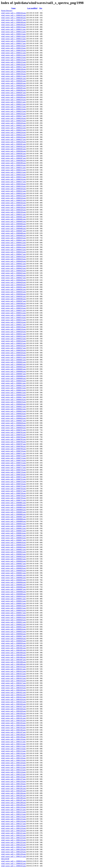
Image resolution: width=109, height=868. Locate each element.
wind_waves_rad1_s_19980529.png (13, 353)
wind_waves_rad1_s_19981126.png (13, 777)
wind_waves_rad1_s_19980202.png (13, 81)
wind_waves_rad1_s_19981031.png (13, 716)
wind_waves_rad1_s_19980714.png (13, 460)
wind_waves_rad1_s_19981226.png (13, 845)
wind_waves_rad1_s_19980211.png (13, 102)
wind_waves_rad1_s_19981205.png (13, 796)
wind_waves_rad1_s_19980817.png (13, 540)
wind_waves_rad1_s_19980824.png (13, 557)
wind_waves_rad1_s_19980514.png (13, 318)
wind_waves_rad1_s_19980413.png (13, 245)
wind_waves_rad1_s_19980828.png (13, 566)
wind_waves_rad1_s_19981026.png (13, 704)
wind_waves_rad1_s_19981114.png (13, 749)
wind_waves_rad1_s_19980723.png (13, 482)
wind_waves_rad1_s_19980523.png (13, 339)
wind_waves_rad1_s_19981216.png (13, 821)
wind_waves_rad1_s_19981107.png (13, 732)
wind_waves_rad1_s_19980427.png (13, 278)
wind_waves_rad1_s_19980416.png (13, 252)
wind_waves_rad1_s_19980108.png (13, 22)
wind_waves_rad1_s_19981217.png (13, 824)
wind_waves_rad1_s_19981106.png (13, 730)
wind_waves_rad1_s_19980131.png (13, 76)
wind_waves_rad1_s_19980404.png (13, 224)
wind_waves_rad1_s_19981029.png (13, 711)
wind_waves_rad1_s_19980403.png (13, 221)
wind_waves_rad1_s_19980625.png (13, 416)
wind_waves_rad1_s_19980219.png (13, 121)
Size (41, 8)
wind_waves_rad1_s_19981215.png (13, 819)
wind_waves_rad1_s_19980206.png (13, 90)
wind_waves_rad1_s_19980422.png (13, 266)
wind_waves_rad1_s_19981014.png (13, 676)
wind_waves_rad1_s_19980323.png (13, 196)
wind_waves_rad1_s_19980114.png (13, 36)
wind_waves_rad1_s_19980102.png (13, 863)
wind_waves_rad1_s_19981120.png (13, 763)
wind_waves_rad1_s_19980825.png (13, 559)
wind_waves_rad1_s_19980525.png (13, 343)
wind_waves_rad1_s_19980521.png (13, 334)
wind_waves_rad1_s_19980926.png (13, 634)
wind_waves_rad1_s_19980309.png (13, 163)
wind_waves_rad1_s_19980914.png (13, 606)
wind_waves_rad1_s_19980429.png (13, 282)
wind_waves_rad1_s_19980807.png (13, 517)
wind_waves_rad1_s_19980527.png (13, 348)
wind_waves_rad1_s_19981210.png (13, 807)
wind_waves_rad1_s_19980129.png (13, 72)
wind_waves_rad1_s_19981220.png (13, 831)
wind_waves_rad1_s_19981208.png (13, 803)
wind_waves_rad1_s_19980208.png (13, 95)
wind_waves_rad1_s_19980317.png (13, 182)
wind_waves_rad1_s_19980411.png (13, 240)
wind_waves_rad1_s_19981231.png (13, 856)
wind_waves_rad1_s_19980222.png (13, 128)
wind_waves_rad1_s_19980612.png (13, 385)
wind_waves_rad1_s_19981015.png (13, 678)
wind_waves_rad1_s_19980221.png (13, 125)
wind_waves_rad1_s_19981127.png (13, 779)
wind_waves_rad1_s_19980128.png (13, 69)
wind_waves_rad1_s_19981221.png (13, 833)
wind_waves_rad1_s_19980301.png (13, 144)
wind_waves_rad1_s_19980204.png (13, 86)
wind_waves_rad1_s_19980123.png (13, 57)
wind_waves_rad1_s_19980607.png (13, 374)
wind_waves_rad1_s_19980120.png (13, 50)
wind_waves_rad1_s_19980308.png (13, 161)
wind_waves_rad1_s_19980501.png (13, 287)
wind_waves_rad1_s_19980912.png (13, 601)
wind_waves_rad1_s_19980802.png (13, 505)
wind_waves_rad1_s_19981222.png (13, 835)
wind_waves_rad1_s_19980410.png (13, 238)
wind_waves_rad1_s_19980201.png (13, 79)
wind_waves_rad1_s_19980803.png (13, 507)
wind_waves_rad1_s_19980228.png (13, 142)
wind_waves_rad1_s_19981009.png (13, 664)
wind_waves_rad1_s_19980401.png (13, 217)
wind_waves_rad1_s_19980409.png (13, 236)
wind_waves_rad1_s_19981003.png (13, 650)
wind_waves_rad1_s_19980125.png (13, 62)
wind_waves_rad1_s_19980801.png (13, 503)
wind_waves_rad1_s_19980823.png (13, 554)
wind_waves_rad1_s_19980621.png (13, 407)
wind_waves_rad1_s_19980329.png (13, 210)
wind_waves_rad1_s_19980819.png (13, 545)
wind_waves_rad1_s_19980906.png (13, 587)
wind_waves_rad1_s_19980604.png (13, 367)
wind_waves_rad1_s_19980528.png (13, 350)
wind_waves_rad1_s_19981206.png (13, 798)
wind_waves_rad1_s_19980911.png (13, 599)
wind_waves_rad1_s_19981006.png (13, 657)
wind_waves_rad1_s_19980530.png (13, 355)
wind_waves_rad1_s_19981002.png (13, 648)
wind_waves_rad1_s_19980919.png (13, 617)
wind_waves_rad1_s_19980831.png (13, 573)
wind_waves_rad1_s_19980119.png (13, 48)
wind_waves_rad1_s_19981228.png (13, 849)
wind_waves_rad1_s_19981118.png (13, 758)
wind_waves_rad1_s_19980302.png (13, 146)
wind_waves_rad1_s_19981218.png (13, 826)
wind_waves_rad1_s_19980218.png (13, 118)
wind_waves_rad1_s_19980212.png (13, 104)
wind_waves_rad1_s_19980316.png (13, 179)
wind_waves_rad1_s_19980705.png (13, 439)
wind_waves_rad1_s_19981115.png (13, 751)
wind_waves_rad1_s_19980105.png (13, 15)
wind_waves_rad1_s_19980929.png (13, 641)
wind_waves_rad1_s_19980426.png (13, 275)
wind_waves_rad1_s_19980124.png (13, 60)
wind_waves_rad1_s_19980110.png (13, 27)
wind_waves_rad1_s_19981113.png (13, 746)
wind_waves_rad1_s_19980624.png (13, 414)
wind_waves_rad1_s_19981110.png (13, 739)
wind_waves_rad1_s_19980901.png (13, 575)
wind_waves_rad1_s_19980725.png (13, 486)
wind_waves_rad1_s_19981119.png (13, 760)
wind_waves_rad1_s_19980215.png (13, 111)
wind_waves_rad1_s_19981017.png (13, 683)
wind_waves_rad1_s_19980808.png (13, 519)
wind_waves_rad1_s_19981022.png (13, 695)
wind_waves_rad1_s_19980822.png (13, 552)
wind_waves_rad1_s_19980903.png (13, 580)
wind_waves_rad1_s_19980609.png (13, 378)
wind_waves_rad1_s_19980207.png (13, 93)
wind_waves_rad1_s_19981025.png (13, 702)
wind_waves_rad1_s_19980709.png (13, 449)
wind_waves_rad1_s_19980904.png (13, 582)
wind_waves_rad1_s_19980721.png (13, 477)
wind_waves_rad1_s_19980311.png (13, 168)
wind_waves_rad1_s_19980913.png (13, 603)
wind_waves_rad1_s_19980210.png (13, 100)
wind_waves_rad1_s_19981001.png (13, 646)
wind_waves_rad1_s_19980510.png (13, 308)
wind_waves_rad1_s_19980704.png (13, 437)
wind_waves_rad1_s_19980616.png (13, 395)
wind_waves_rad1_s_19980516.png (13, 322)
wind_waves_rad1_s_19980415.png (13, 250)
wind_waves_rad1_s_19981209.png (13, 805)
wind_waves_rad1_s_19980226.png (13, 137)
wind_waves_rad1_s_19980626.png (13, 418)
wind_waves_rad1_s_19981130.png (13, 784)
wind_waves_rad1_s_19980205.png (13, 88)
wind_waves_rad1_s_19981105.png (13, 728)
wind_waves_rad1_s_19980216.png (13, 114)
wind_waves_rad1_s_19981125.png (13, 774)
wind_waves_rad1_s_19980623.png (13, 411)
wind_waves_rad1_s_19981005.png (13, 655)
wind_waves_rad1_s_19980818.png (13, 542)
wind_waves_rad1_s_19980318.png (13, 184)
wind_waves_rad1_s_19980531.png (13, 357)
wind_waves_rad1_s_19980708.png (13, 446)
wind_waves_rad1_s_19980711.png (13, 453)
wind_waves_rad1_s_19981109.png (13, 737)
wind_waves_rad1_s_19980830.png (13, 571)
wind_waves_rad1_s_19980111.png (13, 29)
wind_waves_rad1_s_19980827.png (13, 564)
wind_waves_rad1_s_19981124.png (13, 772)
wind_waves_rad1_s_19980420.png (13, 261)
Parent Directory (7, 11)
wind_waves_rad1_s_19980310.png (13, 165)
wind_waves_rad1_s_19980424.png (13, 271)
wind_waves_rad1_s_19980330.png (13, 212)
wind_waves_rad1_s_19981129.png (13, 781)
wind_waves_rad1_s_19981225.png (13, 842)
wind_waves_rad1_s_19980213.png (13, 107)
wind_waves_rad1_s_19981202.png (13, 788)
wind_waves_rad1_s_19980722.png (13, 479)
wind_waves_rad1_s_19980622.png (13, 409)
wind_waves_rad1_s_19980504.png (13, 294)
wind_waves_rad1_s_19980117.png (13, 43)
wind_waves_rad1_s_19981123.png (13, 770)
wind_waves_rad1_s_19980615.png (13, 393)
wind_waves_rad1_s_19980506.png (13, 299)
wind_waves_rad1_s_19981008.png (13, 662)
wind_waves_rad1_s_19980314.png (13, 175)
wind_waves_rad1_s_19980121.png (13, 53)
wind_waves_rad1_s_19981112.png (13, 744)
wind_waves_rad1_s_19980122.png (13, 55)
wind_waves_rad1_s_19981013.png (13, 674)
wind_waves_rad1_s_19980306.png (13, 156)
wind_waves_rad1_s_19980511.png (13, 311)
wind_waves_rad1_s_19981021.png (13, 692)
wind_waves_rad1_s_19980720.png (13, 475)
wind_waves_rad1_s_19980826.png (13, 561)
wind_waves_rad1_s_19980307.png (13, 158)
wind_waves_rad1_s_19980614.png (13, 390)
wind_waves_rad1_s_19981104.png (13, 725)
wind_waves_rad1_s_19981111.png (13, 742)
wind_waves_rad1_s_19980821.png (13, 550)
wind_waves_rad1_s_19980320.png (13, 189)
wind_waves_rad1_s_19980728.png (13, 493)
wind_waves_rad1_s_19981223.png (13, 838)
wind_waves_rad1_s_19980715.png (13, 463)
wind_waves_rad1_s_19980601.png (13, 360)
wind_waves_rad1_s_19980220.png (13, 123)
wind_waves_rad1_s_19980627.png (13, 421)
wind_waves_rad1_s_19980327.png (13, 205)
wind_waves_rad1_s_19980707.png (13, 444)
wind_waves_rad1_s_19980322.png (13, 193)
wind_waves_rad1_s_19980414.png (13, 247)
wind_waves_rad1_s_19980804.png (13, 510)
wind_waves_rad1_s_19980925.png (13, 632)
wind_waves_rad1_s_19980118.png (13, 46)
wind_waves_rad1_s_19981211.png (13, 810)
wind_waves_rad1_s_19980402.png (13, 219)
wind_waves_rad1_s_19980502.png (13, 289)
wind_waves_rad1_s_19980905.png (13, 585)
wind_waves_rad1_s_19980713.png (13, 458)
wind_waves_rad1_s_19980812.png (13, 528)
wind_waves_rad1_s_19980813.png (13, 531)
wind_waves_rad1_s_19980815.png (13, 535)
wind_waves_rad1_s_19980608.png (13, 376)
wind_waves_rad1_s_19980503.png (13, 292)
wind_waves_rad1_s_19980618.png (13, 400)
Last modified (32, 8)
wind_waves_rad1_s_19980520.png (13, 332)
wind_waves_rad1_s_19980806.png (13, 514)
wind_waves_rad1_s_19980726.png (13, 489)
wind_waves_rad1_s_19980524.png (13, 341)
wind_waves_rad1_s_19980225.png (13, 135)
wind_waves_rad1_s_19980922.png (13, 624)
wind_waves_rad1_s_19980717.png (13, 467)
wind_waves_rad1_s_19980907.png (13, 589)
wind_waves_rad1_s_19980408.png (13, 233)
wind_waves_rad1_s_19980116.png (13, 41)
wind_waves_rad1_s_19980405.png (13, 226)
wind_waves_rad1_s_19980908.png (13, 592)
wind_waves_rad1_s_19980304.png (13, 151)
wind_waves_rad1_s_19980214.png (13, 109)
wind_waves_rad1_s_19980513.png (13, 315)
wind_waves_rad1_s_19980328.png (13, 207)
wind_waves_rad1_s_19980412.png (13, 243)
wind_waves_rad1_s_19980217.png (13, 116)
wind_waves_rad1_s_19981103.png (13, 723)
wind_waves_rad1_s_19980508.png (13, 303)
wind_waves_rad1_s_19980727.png (13, 491)
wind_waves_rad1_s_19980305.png (13, 154)
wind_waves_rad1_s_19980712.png (13, 456)
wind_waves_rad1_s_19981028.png (13, 709)
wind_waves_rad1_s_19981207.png (13, 800)
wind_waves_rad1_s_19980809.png (13, 521)
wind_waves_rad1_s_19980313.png (13, 172)
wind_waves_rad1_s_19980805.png (13, 512)
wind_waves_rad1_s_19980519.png (13, 329)
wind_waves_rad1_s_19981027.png (13, 706)
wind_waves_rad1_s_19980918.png (13, 615)
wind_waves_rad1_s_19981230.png (13, 854)
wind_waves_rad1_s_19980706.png (13, 442)
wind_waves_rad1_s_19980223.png (13, 130)
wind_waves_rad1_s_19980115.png (13, 39)
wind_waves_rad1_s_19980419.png (13, 259)
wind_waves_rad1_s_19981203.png (13, 791)
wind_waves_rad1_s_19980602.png (13, 362)
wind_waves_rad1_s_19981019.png (13, 688)
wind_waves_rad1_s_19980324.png (13, 198)
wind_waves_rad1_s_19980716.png (13, 465)
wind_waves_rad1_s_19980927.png (13, 636)
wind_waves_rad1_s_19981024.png (13, 699)
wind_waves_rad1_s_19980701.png (13, 430)
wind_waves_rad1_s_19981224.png (13, 840)
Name (13, 8)
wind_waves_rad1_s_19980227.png (13, 139)
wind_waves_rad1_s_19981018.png (13, 685)
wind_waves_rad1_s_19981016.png (13, 681)
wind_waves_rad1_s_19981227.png (13, 847)
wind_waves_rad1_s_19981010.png (13, 667)
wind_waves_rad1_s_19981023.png (13, 697)
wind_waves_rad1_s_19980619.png (13, 402)
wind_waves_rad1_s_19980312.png (13, 170)
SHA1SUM (5, 859)
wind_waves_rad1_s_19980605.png (13, 369)
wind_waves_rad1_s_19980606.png (13, 371)
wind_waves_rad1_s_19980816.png (13, 538)
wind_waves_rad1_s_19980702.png (13, 432)
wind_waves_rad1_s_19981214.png (13, 817)
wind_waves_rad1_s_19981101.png (13, 718)
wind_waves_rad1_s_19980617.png (13, 397)
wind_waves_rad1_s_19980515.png (13, 320)
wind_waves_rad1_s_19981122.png (13, 767)
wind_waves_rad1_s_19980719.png (13, 472)
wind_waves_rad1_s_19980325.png (13, 200)
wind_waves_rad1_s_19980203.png (13, 83)
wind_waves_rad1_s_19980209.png (13, 97)
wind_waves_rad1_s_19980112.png (13, 32)
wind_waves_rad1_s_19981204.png (13, 793)
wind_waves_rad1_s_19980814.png (13, 533)
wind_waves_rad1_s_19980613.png (13, 388)
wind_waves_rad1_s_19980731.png (13, 500)
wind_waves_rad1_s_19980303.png (13, 149)
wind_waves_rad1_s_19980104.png (13, 13)
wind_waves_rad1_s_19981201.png (13, 786)
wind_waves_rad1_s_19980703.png (13, 435)
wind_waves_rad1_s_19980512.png (13, 313)
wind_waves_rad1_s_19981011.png (13, 669)
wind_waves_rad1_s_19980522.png (13, 336)
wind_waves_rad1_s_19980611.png (13, 383)
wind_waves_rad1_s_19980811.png (13, 526)
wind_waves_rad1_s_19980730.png (13, 498)
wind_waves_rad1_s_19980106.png (13, 18)
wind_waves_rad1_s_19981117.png (13, 756)
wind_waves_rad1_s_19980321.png (13, 191)
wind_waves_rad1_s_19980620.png (13, 404)
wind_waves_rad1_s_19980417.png (13, 254)
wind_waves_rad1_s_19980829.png (13, 568)
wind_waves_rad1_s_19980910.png (13, 596)
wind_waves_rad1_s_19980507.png (13, 301)
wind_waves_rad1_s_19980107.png (13, 20)
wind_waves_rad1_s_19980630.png (13, 428)
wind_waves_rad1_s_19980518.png (13, 327)
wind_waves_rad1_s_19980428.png (13, 280)
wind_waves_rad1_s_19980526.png (13, 346)
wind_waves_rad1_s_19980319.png (13, 186)
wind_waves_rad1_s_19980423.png (13, 268)
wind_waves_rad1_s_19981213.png (13, 814)
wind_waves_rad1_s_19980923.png (13, 627)
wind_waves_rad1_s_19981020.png (13, 690)
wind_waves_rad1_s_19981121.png (13, 765)
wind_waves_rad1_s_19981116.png (13, 753)
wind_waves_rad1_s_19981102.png (13, 721)
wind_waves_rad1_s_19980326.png (13, 203)
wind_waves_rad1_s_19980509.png (13, 306)
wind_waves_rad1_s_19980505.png (13, 296)
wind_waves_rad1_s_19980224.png (13, 132)
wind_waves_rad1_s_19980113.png (13, 34)
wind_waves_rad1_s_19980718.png (13, 470)
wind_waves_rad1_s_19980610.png (13, 381)
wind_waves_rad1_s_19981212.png (13, 812)
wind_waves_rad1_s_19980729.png (13, 496)
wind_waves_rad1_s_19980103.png (13, 866)
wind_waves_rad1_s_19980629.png (13, 425)
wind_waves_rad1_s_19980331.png (13, 214)
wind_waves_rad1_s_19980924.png (13, 629)
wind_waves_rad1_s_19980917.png (13, 613)
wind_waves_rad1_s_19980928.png (13, 639)
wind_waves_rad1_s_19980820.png (13, 547)
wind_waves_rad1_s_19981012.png (13, 671)
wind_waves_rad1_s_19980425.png (13, 273)
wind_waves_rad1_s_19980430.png (13, 285)
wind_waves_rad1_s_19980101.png (13, 861)
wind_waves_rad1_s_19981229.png (13, 852)
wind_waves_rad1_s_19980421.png (13, 264)
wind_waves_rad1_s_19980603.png (13, 364)
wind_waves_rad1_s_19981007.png (13, 660)
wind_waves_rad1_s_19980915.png (13, 608)
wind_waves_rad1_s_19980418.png (13, 257)
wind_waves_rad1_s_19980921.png (13, 622)
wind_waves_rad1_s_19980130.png (13, 74)
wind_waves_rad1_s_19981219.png (13, 828)
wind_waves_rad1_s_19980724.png (13, 484)
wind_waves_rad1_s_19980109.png (13, 25)
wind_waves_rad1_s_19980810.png (13, 524)
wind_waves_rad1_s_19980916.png (13, 610)
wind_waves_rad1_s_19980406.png (13, 229)
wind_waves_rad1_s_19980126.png (13, 64)
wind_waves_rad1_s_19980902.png (13, 578)
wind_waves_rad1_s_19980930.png (13, 643)
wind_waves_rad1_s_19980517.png (13, 325)
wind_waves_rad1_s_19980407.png (13, 231)
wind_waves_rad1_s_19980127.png (13, 67)
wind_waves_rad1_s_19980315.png (13, 177)
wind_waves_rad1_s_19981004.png (13, 653)
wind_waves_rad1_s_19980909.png (13, 594)
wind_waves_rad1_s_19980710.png (13, 451)
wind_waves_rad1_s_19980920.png (13, 620)
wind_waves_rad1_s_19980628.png (13, 423)
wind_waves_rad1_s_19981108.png (13, 735)
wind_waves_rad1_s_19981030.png (13, 714)
